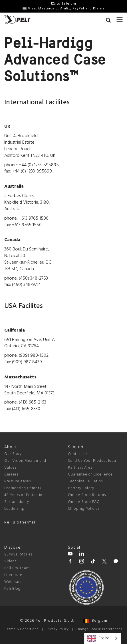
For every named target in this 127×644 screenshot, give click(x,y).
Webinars (13, 582)
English (98, 639)
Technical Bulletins (85, 481)
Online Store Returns (87, 495)
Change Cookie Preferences (99, 629)
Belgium (95, 621)
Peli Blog (12, 589)
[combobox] (103, 638)
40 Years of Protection (25, 495)
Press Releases (18, 481)
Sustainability (17, 502)
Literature (13, 575)
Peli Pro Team (17, 568)
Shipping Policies (84, 509)
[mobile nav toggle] (120, 19)
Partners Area (80, 468)
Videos (10, 561)
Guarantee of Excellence (90, 475)
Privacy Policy (57, 629)
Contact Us (78, 454)
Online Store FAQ (84, 502)
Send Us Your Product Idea (92, 461)
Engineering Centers (23, 488)
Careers (11, 475)
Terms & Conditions (22, 629)
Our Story (13, 454)
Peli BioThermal (20, 522)
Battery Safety (81, 488)
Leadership (14, 509)
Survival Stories (18, 554)
